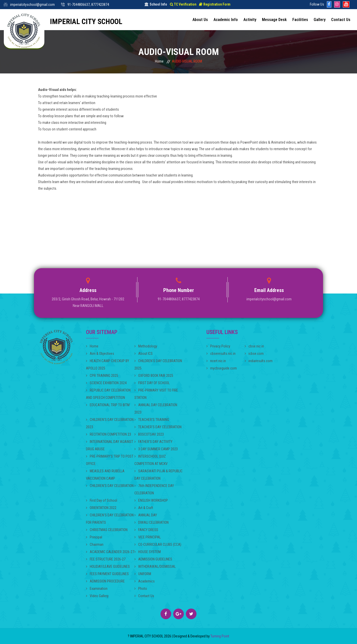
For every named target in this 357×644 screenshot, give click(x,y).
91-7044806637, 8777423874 (88, 5)
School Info (156, 4)
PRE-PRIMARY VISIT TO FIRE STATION (156, 394)
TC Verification (183, 4)
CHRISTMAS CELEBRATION (107, 530)
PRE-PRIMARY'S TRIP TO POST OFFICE (110, 460)
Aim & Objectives (100, 354)
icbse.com (254, 354)
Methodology (146, 346)
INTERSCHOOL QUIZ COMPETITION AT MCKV (151, 460)
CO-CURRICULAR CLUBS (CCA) (158, 544)
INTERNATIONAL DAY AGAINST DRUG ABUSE (110, 445)
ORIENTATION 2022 (101, 508)
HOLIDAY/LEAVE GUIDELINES (108, 567)
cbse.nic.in (254, 346)
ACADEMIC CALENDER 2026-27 (110, 552)
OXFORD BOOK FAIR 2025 (154, 376)
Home (159, 61)
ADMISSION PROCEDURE (105, 581)
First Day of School (102, 500)
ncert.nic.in (216, 361)
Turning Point (219, 636)
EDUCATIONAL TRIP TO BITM (108, 405)
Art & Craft (144, 508)
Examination (97, 589)
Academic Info (226, 20)
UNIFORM (143, 574)
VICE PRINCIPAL (148, 537)
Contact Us (341, 20)
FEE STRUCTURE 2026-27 (106, 559)
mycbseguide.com (222, 368)
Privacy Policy (218, 346)
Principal (94, 537)
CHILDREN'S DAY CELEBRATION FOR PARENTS (110, 519)
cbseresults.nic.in (221, 354)
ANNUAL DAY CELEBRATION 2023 (156, 409)
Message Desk (274, 20)
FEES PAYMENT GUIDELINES (107, 574)
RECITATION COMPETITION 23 (109, 434)
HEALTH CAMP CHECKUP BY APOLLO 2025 (108, 365)
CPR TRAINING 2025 (102, 376)
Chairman (95, 544)
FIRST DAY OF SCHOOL (152, 383)
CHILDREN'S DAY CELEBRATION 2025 (158, 365)
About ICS (144, 354)
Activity (250, 20)
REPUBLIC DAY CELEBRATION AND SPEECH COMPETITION (108, 394)
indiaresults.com (259, 361)
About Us (200, 20)
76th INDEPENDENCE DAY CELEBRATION (154, 489)
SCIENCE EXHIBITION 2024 (106, 383)
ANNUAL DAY (146, 515)
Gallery (320, 20)
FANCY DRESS (146, 530)
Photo (141, 589)
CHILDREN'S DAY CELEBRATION (110, 486)
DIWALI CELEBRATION (151, 522)
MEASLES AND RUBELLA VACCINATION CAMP (105, 475)
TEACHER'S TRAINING (152, 420)
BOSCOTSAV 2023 (149, 434)
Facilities (300, 20)
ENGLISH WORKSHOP (151, 500)
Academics (145, 581)
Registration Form (215, 4)
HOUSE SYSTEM (148, 552)
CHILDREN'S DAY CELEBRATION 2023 (110, 423)
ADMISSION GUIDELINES (153, 559)
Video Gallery (97, 596)
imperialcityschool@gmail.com (32, 5)
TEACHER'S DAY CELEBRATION (158, 427)
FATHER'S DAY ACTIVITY (153, 442)
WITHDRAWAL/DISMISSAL (155, 567)
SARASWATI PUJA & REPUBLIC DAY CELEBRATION (158, 475)
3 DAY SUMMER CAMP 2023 (156, 449)
